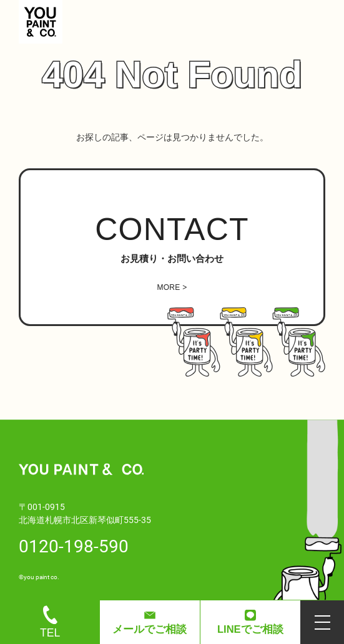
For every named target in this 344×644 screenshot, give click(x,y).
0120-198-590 (74, 545)
